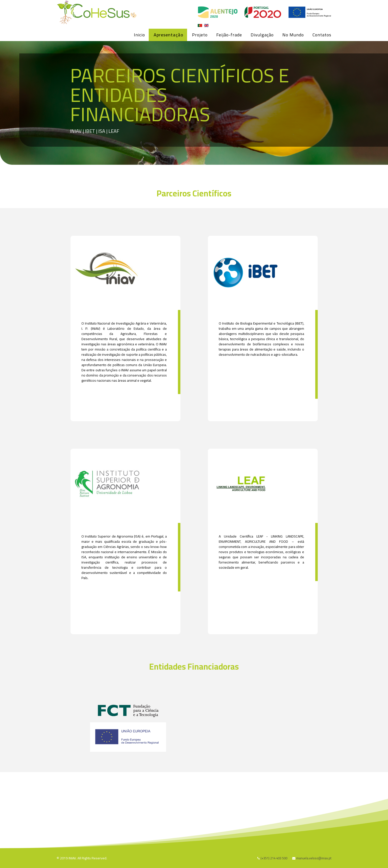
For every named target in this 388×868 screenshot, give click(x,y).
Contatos (322, 35)
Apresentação (169, 35)
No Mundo (293, 35)
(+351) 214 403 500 (274, 858)
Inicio (139, 35)
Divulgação (262, 35)
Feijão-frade (229, 35)
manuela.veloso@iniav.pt (314, 858)
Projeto (200, 35)
